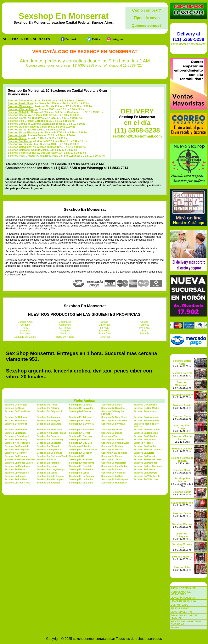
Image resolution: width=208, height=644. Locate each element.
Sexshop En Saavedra (81, 469)
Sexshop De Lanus (112, 405)
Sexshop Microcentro (21, 106)
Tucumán (105, 337)
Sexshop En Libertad (145, 469)
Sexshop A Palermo (80, 439)
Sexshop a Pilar (110, 436)
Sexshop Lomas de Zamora (24, 124)
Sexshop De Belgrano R (50, 411)
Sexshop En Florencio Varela (53, 456)
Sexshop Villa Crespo (21, 121)
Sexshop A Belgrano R (49, 449)
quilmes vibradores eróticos (20, 459)
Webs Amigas (85, 401)
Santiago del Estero (25, 337)
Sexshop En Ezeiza (144, 453)
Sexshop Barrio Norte (21, 103)
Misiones (25, 331)
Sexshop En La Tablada (82, 476)
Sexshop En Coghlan (113, 446)
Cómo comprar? (147, 10)
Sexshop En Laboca (15, 476)
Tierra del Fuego (65, 337)
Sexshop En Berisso (16, 433)
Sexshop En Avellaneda (146, 420)
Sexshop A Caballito (80, 446)
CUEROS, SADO (179, 605)
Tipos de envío (147, 18)
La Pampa (65, 328)
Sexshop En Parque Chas (147, 459)
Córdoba (25, 325)
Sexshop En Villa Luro (146, 479)
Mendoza (144, 328)
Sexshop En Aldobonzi (17, 420)
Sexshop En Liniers (112, 469)
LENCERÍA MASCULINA (184, 601)
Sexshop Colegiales (20, 147)
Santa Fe (144, 334)
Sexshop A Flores (143, 443)
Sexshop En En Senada (50, 453)
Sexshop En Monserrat (64, 16)
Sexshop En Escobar (80, 453)
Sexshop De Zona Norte (17, 411)
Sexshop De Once (14, 408)
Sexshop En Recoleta (81, 466)
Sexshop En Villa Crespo (50, 476)
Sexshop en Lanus (79, 473)
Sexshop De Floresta (16, 405)
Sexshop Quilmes (18, 127)
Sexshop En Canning (16, 439)
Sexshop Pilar (16, 156)
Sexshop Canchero (79, 420)
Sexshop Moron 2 (182, 557)
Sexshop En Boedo (112, 433)
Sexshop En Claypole (49, 446)
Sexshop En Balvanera (49, 424)
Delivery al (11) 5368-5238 (189, 37)
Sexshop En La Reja (112, 476)
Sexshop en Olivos (112, 459)
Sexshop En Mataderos (17, 466)
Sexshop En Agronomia (146, 417)
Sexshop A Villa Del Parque (52, 433)
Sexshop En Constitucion (83, 449)
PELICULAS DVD (180, 608)
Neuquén (65, 331)
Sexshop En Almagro (48, 420)
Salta (144, 331)
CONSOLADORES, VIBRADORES (181, 593)
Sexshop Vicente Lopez (22, 153)
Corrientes (65, 325)
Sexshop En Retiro (15, 469)
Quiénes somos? (147, 26)
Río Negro (105, 331)
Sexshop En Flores (112, 456)
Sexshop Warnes (18, 144)
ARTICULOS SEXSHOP (183, 588)
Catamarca (65, 322)
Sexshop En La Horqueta (115, 479)
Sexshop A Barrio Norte (114, 453)
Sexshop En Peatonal (145, 463)
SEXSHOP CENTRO (181, 612)
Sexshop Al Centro (112, 430)
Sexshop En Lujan (47, 466)
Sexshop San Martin (20, 141)
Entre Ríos (105, 325)
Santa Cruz (105, 334)
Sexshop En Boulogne (146, 433)
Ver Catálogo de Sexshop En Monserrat (85, 52)
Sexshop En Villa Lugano (50, 479)
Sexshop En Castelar (145, 439)
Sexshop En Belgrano (16, 430)
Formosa (144, 325)
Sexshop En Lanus (47, 473)
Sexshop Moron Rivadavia (23, 133)
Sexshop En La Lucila (81, 479)
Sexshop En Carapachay (50, 439)
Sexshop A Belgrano (16, 453)
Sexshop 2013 (77, 456)
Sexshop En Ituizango (49, 483)
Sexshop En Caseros (113, 439)
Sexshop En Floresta (145, 456)
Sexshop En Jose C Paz (17, 483)
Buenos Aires (25, 322)
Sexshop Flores (17, 118)
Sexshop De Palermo (48, 408)
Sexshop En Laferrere (145, 473)
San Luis (65, 334)
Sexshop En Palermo (80, 459)
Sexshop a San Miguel (17, 436)
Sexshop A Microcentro (17, 443)
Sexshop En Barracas (113, 424)
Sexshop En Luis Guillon (115, 466)
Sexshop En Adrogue (81, 417)
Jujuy (25, 328)
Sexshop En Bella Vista (49, 430)
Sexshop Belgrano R (16, 424)
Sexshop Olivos (17, 138)
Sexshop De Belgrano (16, 417)
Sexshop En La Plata (16, 479)
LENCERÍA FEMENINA (183, 598)
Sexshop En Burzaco (80, 436)
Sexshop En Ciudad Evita (115, 443)
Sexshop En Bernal (79, 433)
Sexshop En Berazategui (147, 430)
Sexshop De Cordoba (145, 405)
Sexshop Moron (17, 130)
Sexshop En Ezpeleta (16, 456)
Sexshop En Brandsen (49, 436)
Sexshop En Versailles (17, 473)
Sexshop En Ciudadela (17, 446)
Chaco (105, 322)
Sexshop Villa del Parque (23, 109)
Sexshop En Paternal (48, 463)
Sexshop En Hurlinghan (114, 483)
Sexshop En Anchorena (114, 420)
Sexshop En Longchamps (51, 469)
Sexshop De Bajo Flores (114, 417)
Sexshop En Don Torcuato (148, 449)
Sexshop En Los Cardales (148, 466)
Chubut (144, 322)
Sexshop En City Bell (80, 443)
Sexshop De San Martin (146, 408)
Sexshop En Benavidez (81, 430)
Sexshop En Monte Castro (19, 463)
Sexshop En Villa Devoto (147, 476)
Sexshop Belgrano (19, 150)
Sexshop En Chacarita (49, 443)
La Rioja (105, 328)
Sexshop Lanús (17, 135)
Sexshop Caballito (19, 112)
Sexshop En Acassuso (146, 411)
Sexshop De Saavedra (81, 408)
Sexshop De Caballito (113, 408)
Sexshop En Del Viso (113, 449)
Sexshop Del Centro (80, 411)
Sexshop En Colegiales (17, 449)
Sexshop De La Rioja (80, 405)
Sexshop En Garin (47, 459)
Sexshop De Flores (47, 405)
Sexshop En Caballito (145, 436)
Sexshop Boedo (17, 115)
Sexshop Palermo (18, 101)
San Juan (25, 334)
